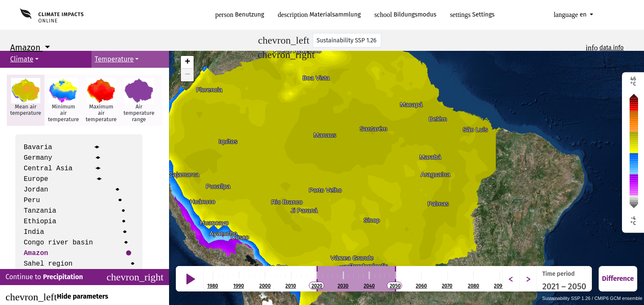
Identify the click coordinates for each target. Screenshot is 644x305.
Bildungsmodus (405, 15)
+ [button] (187, 62)
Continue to (85, 277)
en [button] (571, 15)
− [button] (187, 75)
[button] (26, 100)
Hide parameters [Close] (57, 297)
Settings (472, 15)
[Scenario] (347, 40)
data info (612, 48)
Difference (618, 279)
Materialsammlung (319, 15)
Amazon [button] (26, 47)
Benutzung (240, 15)
